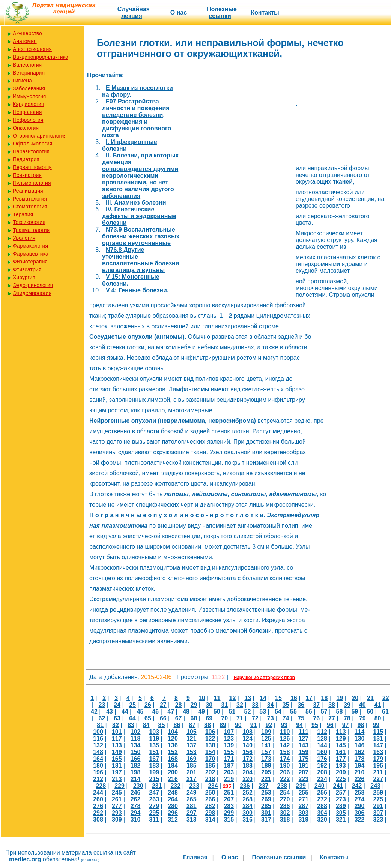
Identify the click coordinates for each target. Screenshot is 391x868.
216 (173, 779)
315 (229, 819)
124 (247, 739)
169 (192, 759)
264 (173, 799)
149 (117, 752)
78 (347, 718)
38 (332, 705)
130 (360, 739)
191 (303, 765)
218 (210, 779)
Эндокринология (33, 285)
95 (315, 725)
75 (301, 718)
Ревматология (30, 199)
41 (378, 705)
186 (210, 765)
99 (376, 725)
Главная (195, 857)
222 (285, 779)
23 (102, 705)
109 (266, 732)
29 (194, 705)
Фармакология (30, 246)
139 (229, 745)
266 (210, 799)
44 (125, 712)
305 (341, 813)
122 (210, 739)
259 (378, 792)
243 (375, 786)
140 (247, 745)
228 (101, 786)
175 (303, 759)
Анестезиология (32, 49)
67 (179, 718)
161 (341, 752)
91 (254, 725)
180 (98, 765)
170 (210, 759)
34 (271, 705)
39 (347, 705)
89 (223, 725)
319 (303, 819)
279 (154, 806)
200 (173, 772)
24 (117, 705)
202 (210, 772)
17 (309, 698)
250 (210, 792)
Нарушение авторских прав (264, 678)
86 (177, 725)
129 (341, 739)
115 (378, 732)
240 (320, 786)
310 (136, 819)
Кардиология (29, 104)
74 (286, 718)
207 (303, 772)
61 (385, 712)
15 (278, 698)
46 (155, 712)
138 (210, 745)
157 (266, 752)
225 (341, 779)
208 (322, 772)
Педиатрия (26, 159)
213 (117, 779)
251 (229, 792)
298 (210, 813)
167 (154, 759)
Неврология (27, 112)
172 (247, 759)
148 (98, 752)
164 (98, 759)
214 (136, 779)
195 (378, 765)
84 (146, 725)
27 (163, 705)
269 (266, 799)
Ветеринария (29, 73)
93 (284, 725)
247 (154, 792)
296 (173, 813)
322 (360, 819)
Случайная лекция (134, 13)
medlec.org (25, 859)
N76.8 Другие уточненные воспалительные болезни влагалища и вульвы (141, 260)
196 (98, 772)
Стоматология (30, 207)
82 (116, 725)
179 (378, 759)
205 (266, 772)
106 (210, 732)
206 (285, 772)
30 (209, 705)
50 (217, 712)
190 (285, 765)
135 (154, 745)
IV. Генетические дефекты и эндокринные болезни (139, 216)
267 (229, 799)
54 (278, 712)
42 (94, 712)
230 (138, 786)
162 (360, 752)
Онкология (26, 128)
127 (303, 739)
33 (255, 705)
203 (229, 772)
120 (173, 739)
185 (192, 765)
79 (362, 718)
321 (341, 819)
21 (370, 698)
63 (117, 718)
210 (360, 772)
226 (360, 779)
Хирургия (24, 277)
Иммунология (29, 96)
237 (264, 786)
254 (285, 792)
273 (341, 799)
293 (117, 813)
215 (154, 779)
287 (303, 806)
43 (110, 712)
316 (247, 819)
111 (303, 732)
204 (247, 772)
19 (340, 698)
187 (229, 765)
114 (360, 732)
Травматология (31, 230)
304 (322, 813)
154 (210, 752)
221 (266, 779)
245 (117, 792)
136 (173, 745)
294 (136, 813)
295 (154, 813)
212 (98, 779)
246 (136, 792)
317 (266, 819)
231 (157, 786)
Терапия (23, 214)
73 (271, 718)
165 (117, 759)
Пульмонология (32, 183)
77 (332, 718)
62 (102, 718)
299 (229, 813)
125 (266, 739)
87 (192, 725)
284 (247, 806)
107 (229, 732)
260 (98, 799)
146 (360, 745)
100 (98, 732)
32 (240, 705)
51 (232, 712)
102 (136, 732)
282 (210, 806)
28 (179, 705)
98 (361, 725)
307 (378, 813)
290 (360, 806)
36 (301, 705)
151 (154, 752)
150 (136, 752)
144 (322, 745)
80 (378, 718)
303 (303, 813)
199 (154, 772)
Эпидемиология (32, 293)
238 (282, 786)
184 (173, 765)
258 (360, 792)
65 (148, 718)
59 (355, 712)
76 (316, 718)
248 (173, 792)
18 (325, 698)
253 (266, 792)
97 (346, 725)
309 (117, 819)
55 (293, 712)
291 (378, 806)
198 (136, 772)
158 (285, 752)
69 (209, 718)
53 (263, 712)
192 (322, 765)
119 (154, 739)
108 (247, 732)
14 (263, 698)
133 (117, 745)
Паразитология (31, 151)
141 (266, 745)
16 (294, 698)
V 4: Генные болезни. (137, 290)
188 (247, 765)
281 (192, 806)
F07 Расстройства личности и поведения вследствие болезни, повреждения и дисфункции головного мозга (137, 118)
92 (269, 725)
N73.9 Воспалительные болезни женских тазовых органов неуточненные (141, 236)
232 (175, 786)
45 (140, 712)
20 (355, 698)
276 (98, 806)
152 (173, 752)
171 (229, 759)
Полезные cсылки (222, 13)
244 (98, 792)
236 (245, 786)
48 (186, 712)
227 (378, 779)
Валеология (27, 65)
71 (240, 718)
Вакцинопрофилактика (41, 57)
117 (117, 739)
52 (248, 712)
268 (247, 799)
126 (285, 739)
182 (136, 765)
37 (316, 705)
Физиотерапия (30, 262)
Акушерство (27, 33)
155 (229, 752)
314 (210, 819)
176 (322, 759)
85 (162, 725)
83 (131, 725)
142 (285, 745)
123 (229, 739)
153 (192, 752)
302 (285, 813)
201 (192, 772)
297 (192, 813)
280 (173, 806)
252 (247, 792)
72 (255, 718)
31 (224, 705)
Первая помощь (32, 167)
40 (362, 705)
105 (192, 732)
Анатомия (25, 41)
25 (132, 705)
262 (136, 799)
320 (322, 819)
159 (303, 752)
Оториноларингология (40, 136)
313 (192, 819)
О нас (179, 13)
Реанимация (28, 191)
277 (117, 806)
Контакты (265, 13)
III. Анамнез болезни (136, 203)
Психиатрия (27, 175)
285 (266, 806)
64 (132, 718)
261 (117, 799)
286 (285, 806)
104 (173, 732)
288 (322, 806)
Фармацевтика (31, 254)
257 (341, 792)
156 (247, 752)
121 (192, 739)
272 (322, 799)
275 (378, 799)
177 (341, 759)
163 (378, 752)
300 (247, 813)
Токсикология (29, 222)
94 (299, 725)
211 (378, 772)
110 (285, 732)
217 (192, 779)
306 (360, 813)
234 (213, 786)
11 (217, 698)
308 (98, 819)
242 (357, 786)
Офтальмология (32, 144)
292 (98, 813)
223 (303, 779)
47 (171, 712)
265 (192, 799)
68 (194, 718)
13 (248, 698)
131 (378, 739)
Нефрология (28, 120)
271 (303, 799)
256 (322, 792)
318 (285, 819)
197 (117, 772)
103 (154, 732)
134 (136, 745)
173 (266, 759)
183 (154, 765)
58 (340, 712)
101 (117, 732)
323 (378, 819)
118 (136, 739)
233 (194, 786)
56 (309, 712)
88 (208, 725)
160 (322, 752)
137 (192, 745)
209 (341, 772)
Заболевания (29, 88)
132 (98, 745)
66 (163, 718)
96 (330, 725)
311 (154, 819)
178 (360, 759)
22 (386, 698)
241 (338, 786)
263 (154, 799)
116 (98, 739)
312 (173, 819)
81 (100, 725)
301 (266, 813)
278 (136, 806)
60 (370, 712)
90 (238, 725)
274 (360, 799)
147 (378, 745)
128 (322, 739)
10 (202, 698)
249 (192, 792)
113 (341, 732)
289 (341, 806)
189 (266, 765)
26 (148, 705)
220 (247, 779)
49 (202, 712)
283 (229, 806)
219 (229, 779)
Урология (24, 238)
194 (360, 765)
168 (173, 759)
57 (324, 712)
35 (286, 705)
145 (341, 745)
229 (120, 786)
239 (301, 786)
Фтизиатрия (27, 269)
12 (233, 698)
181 (117, 765)
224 (322, 779)
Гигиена (22, 81)
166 (136, 759)
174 (285, 759)
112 (322, 732)
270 (285, 799)
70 (224, 718)
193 (341, 765)
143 (303, 745)
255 (303, 792)
